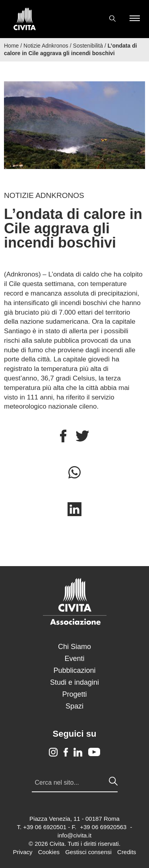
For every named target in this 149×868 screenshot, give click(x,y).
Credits (127, 852)
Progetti (74, 694)
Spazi (74, 706)
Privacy (22, 852)
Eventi (74, 659)
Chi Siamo (74, 647)
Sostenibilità (88, 46)
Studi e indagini (74, 682)
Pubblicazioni (74, 670)
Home (11, 46)
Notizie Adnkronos (46, 46)
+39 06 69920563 (103, 827)
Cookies (49, 852)
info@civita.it (74, 835)
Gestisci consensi (88, 852)
